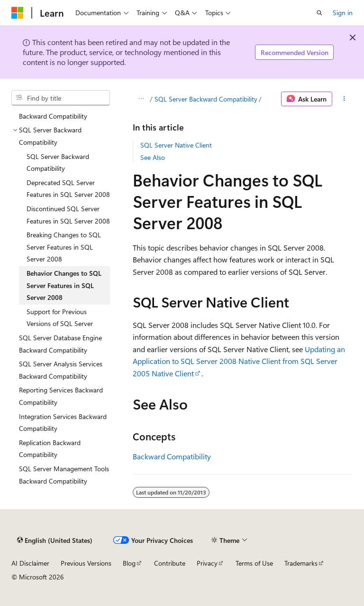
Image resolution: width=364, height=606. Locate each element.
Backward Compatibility (172, 456)
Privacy (207, 563)
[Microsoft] (18, 13)
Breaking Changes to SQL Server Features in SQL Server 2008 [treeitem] (64, 247)
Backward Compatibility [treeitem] (53, 116)
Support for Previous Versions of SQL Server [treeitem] (60, 318)
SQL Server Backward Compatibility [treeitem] (58, 163)
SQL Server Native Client (176, 145)
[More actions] (344, 99)
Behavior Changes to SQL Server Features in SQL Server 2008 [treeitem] (64, 285)
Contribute (170, 563)
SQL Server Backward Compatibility (206, 99)
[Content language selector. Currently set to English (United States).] (55, 540)
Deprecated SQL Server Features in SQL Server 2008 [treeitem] (68, 189)
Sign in (343, 13)
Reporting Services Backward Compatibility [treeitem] (61, 396)
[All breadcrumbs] (141, 99)
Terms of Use (254, 563)
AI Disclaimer (30, 563)
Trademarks (301, 563)
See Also (153, 157)
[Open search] (319, 13)
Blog (129, 563)
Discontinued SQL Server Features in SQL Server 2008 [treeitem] (68, 215)
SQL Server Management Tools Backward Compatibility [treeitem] (64, 475)
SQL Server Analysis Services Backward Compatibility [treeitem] (61, 370)
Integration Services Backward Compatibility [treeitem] (63, 423)
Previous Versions (86, 563)
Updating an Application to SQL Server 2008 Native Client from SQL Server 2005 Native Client (239, 361)
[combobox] (61, 98)
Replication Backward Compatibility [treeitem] (50, 449)
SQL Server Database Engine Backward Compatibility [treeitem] (60, 344)
